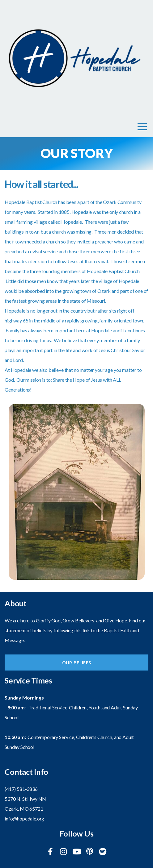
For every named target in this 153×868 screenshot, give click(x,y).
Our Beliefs (76, 662)
